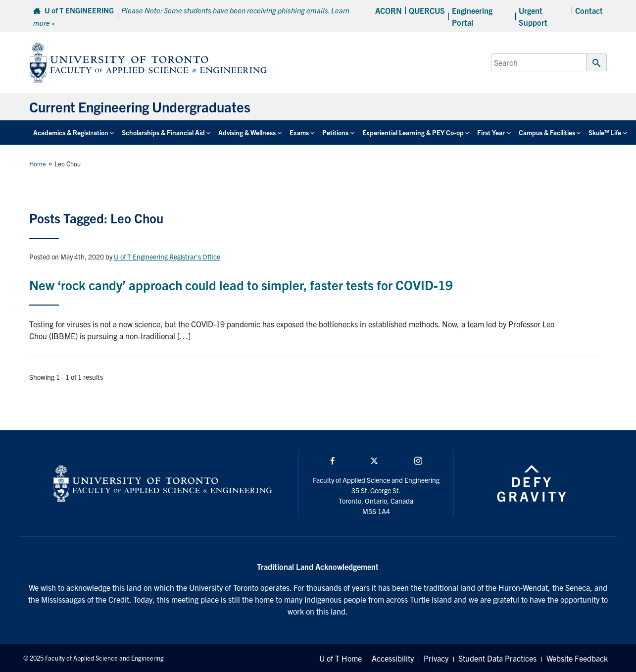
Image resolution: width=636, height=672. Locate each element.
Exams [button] (299, 132)
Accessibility (393, 658)
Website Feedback (577, 658)
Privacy (436, 658)
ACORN (389, 10)
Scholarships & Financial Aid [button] (163, 132)
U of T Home (341, 658)
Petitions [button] (335, 132)
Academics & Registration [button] (71, 132)
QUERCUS (427, 10)
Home (38, 164)
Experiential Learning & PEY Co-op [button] (413, 132)
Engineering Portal (472, 16)
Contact (589, 10)
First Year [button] (491, 132)
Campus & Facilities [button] (547, 132)
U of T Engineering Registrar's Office (167, 257)
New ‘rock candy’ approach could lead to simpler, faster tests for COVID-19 (241, 284)
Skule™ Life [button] (605, 132)
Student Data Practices (497, 658)
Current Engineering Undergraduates (140, 106)
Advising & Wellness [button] (247, 132)
